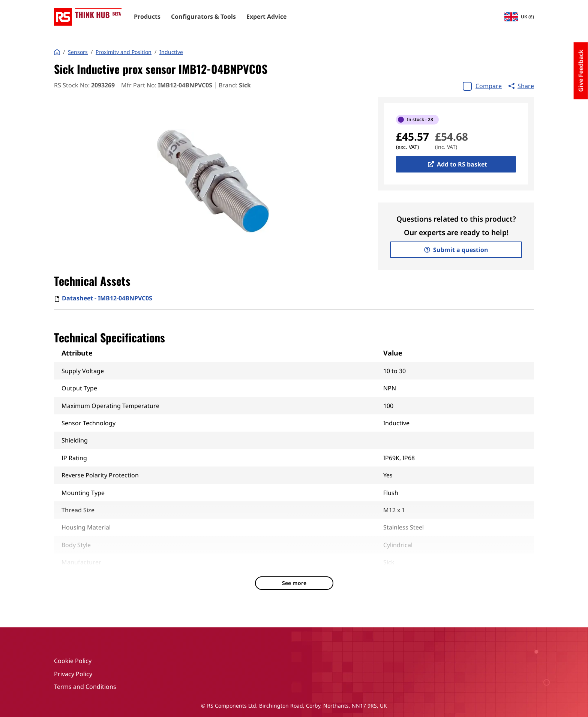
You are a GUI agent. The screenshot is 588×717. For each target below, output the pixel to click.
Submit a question (456, 250)
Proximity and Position (124, 52)
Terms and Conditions (85, 687)
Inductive (171, 52)
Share (521, 86)
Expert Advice (266, 17)
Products (147, 17)
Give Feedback (581, 71)
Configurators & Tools (203, 17)
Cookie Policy (73, 661)
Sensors (78, 52)
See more (294, 583)
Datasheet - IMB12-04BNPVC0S (107, 298)
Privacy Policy (73, 674)
